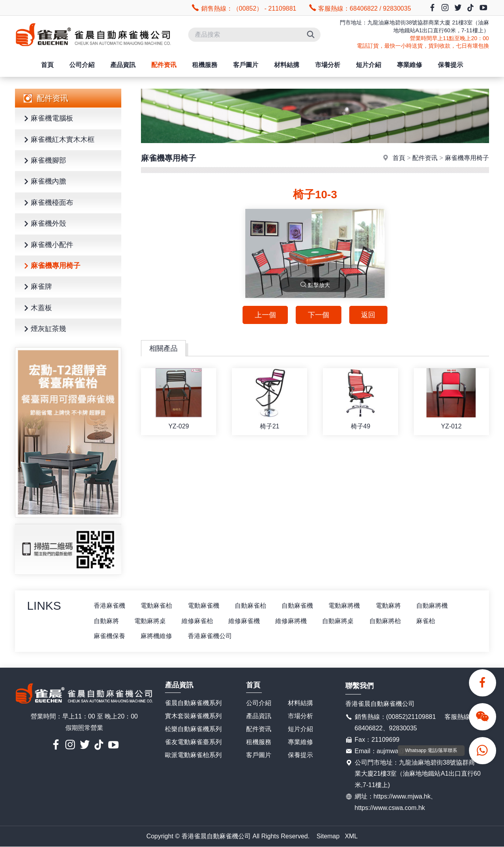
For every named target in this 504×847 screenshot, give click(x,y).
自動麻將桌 (339, 621)
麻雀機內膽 (44, 182)
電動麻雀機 (204, 606)
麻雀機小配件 (47, 245)
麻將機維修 (157, 636)
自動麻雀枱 (251, 606)
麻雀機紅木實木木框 (58, 140)
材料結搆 (287, 65)
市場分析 (328, 65)
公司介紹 (82, 65)
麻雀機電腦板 (47, 119)
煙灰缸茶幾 (44, 329)
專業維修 (409, 65)
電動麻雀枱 (157, 606)
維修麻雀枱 (198, 621)
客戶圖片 (246, 65)
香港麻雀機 (109, 606)
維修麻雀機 (245, 621)
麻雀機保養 (109, 636)
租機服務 (205, 65)
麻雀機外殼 (44, 224)
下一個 (319, 315)
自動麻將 (106, 621)
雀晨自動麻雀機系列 (193, 703)
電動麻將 (390, 606)
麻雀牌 (37, 287)
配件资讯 (164, 65)
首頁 (47, 65)
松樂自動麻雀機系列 (193, 729)
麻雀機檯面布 (47, 203)
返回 (369, 315)
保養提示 (450, 65)
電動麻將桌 (150, 621)
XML (351, 836)
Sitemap (328, 836)
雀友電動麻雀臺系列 (193, 742)
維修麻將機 (292, 621)
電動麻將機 (346, 606)
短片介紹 (369, 65)
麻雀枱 (428, 621)
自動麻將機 (434, 606)
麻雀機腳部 (44, 161)
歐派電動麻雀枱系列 (193, 755)
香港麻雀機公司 (210, 636)
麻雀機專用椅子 (51, 266)
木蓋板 (37, 308)
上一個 (265, 315)
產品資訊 (123, 65)
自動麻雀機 (298, 606)
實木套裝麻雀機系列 (193, 716)
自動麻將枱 (387, 621)
